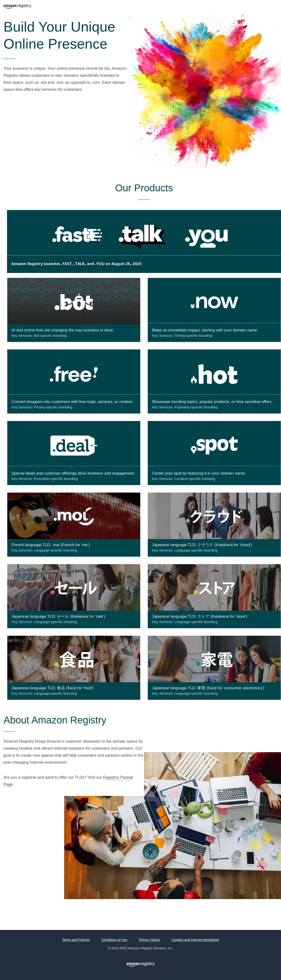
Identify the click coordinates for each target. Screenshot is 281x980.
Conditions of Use (114, 940)
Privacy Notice (149, 940)
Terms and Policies (76, 940)
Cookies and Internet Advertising (195, 940)
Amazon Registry (17, 7)
